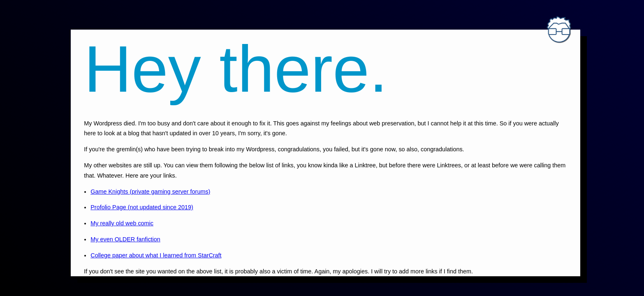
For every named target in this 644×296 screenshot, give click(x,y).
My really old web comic (122, 223)
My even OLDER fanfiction (125, 239)
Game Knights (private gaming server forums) (150, 192)
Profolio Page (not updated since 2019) (142, 207)
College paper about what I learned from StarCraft (156, 255)
